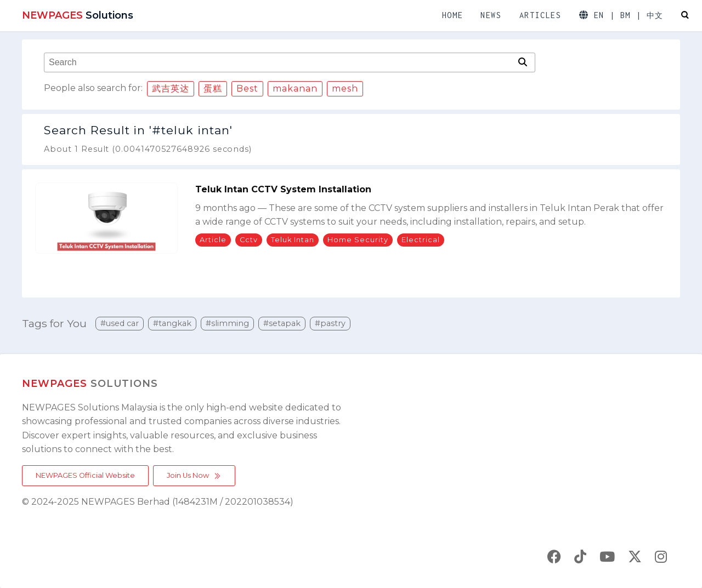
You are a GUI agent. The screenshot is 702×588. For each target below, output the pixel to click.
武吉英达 (171, 89)
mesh (345, 89)
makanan (295, 89)
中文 (655, 16)
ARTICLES (540, 15)
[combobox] (280, 62)
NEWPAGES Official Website (85, 475)
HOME (452, 15)
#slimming (227, 323)
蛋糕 (213, 89)
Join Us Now (194, 476)
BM (625, 15)
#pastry (330, 323)
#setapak (282, 323)
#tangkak (172, 323)
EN (599, 15)
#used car (120, 323)
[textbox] (280, 62)
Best (247, 89)
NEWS (491, 15)
